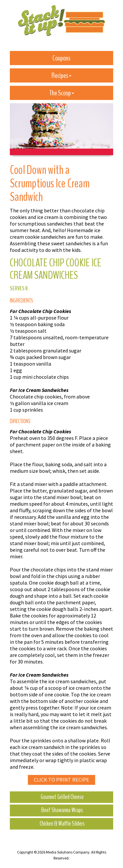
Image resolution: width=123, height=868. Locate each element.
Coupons (61, 58)
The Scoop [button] (62, 93)
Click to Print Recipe (61, 780)
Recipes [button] (61, 76)
